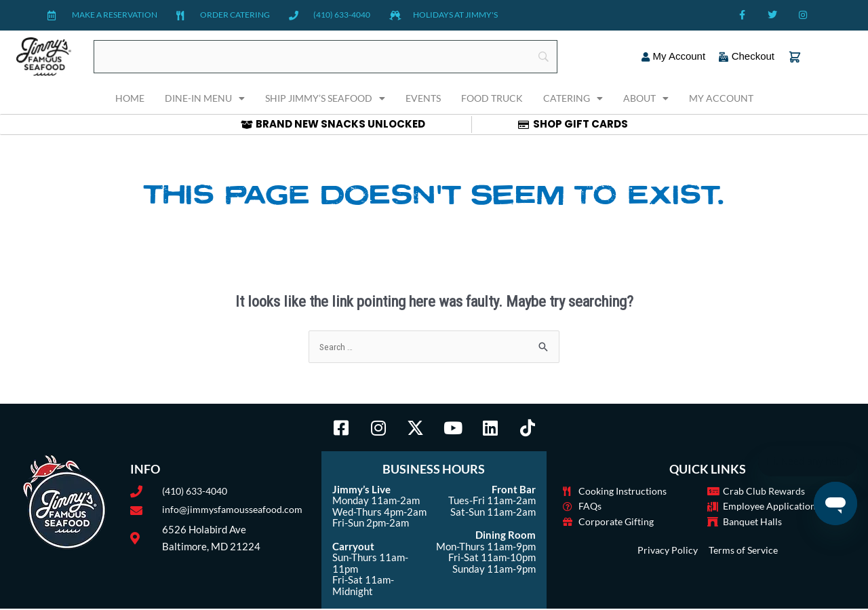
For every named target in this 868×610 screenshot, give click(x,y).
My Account (721, 98)
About (646, 98)
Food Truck (492, 98)
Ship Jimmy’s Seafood (325, 98)
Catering (573, 98)
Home (130, 98)
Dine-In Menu (205, 98)
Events (423, 98)
